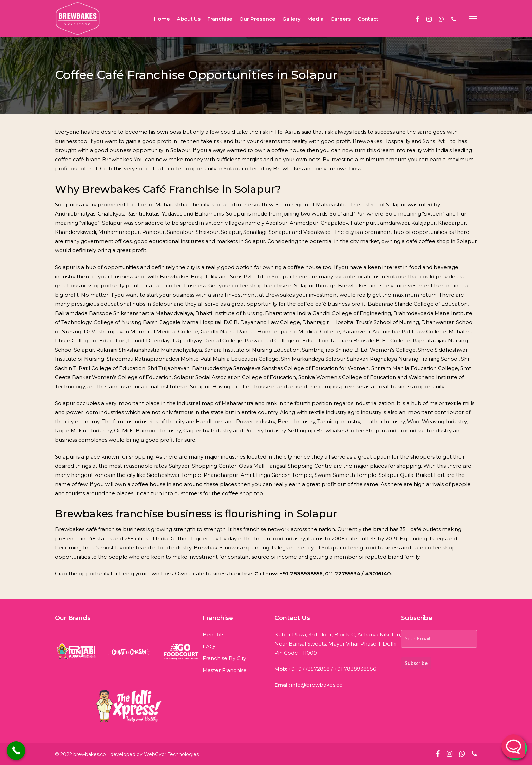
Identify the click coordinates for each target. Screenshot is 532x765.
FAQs (210, 646)
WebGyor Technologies (171, 754)
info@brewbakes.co (317, 685)
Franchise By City (224, 658)
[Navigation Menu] (473, 19)
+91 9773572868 (309, 669)
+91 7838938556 (355, 669)
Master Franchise (225, 670)
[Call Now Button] (16, 751)
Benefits (213, 635)
